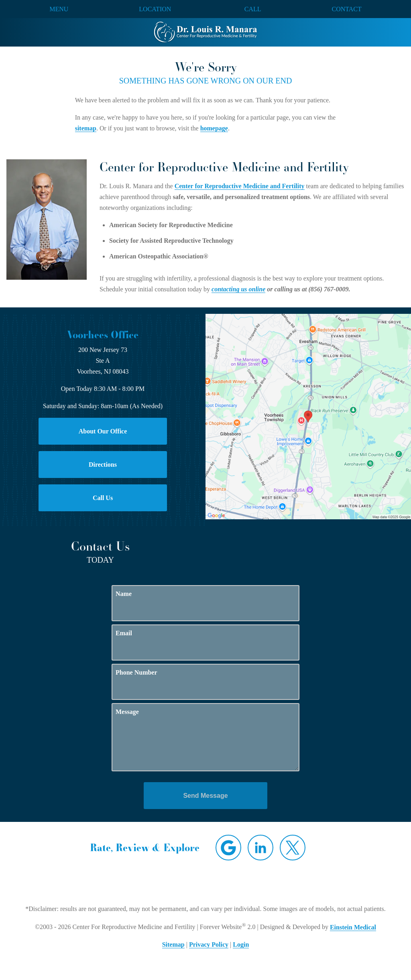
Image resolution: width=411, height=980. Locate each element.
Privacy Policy (209, 944)
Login (241, 944)
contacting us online (238, 289)
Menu (59, 9)
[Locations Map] (308, 416)
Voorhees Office (103, 335)
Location (155, 9)
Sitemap (173, 944)
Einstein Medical (353, 927)
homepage (214, 128)
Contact (347, 9)
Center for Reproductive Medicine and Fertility (240, 186)
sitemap (86, 128)
